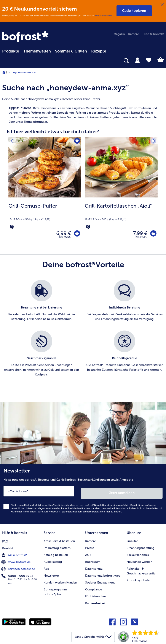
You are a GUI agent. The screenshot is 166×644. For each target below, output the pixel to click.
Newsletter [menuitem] (51, 574)
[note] (45, 216)
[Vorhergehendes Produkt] (13, 142)
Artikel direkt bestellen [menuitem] (59, 540)
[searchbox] (5, 61)
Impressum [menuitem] (93, 560)
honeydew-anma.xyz (22, 72)
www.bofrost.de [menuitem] (16, 560)
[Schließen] (162, 5)
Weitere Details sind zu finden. (102, 511)
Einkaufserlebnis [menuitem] (138, 554)
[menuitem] (11, 51)
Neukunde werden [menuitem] (139, 560)
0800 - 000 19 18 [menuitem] (18, 574)
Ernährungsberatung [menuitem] (140, 547)
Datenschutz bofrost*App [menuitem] (103, 574)
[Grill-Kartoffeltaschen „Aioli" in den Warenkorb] (152, 234)
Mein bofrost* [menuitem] (15, 553)
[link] (26, 37)
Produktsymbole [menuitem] (138, 579)
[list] (83, 335)
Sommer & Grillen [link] (71, 51)
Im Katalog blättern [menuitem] (57, 547)
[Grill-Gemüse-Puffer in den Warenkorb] (76, 234)
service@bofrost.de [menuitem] (19, 567)
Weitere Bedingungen (103, 15)
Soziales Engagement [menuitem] (100, 581)
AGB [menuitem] (88, 554)
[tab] (137, 60)
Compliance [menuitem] (94, 588)
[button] (134, 11)
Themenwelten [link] (37, 51)
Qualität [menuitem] (132, 540)
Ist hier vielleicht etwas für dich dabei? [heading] (53, 131)
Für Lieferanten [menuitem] (96, 595)
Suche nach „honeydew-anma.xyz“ (65, 88)
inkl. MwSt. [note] (65, 239)
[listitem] (41, 305)
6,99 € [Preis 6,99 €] (61, 234)
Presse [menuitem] (90, 547)
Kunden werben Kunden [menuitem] (60, 581)
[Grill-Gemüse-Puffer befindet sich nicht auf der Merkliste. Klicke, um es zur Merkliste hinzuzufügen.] (77, 142)
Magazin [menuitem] (119, 34)
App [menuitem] (46, 567)
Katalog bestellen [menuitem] (56, 554)
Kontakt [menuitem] (8, 547)
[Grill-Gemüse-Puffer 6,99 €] (45, 192)
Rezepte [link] (99, 51)
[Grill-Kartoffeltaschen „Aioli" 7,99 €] (121, 192)
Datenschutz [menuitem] (94, 567)
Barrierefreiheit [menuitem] (95, 602)
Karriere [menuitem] (134, 34)
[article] (83, 113)
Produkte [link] (11, 51)
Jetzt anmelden (122, 493)
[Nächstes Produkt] (153, 142)
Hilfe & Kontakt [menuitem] (153, 34)
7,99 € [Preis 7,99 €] (138, 234)
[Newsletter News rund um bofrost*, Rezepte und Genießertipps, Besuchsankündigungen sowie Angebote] (83, 495)
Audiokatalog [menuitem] (53, 560)
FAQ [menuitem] (5, 540)
